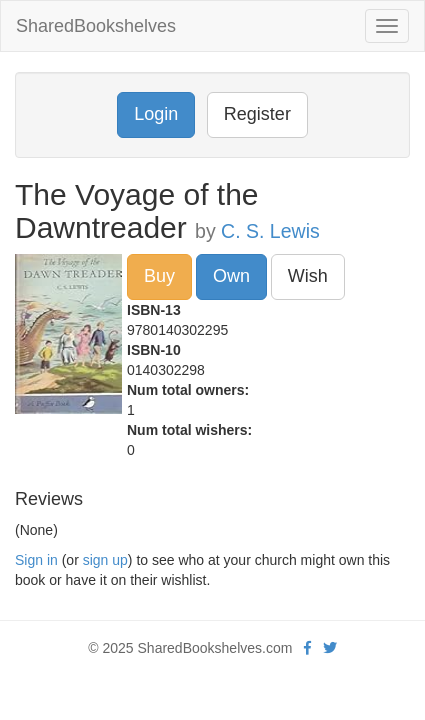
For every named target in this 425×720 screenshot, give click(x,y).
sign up (105, 560)
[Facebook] (307, 648)
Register (257, 114)
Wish (308, 276)
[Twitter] (330, 648)
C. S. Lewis (270, 231)
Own (231, 276)
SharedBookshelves (96, 26)
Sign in (36, 560)
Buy (159, 276)
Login (156, 114)
